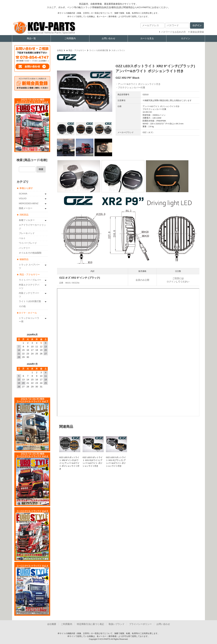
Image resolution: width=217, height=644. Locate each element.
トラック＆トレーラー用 (29, 320)
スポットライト (118, 50)
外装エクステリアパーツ (29, 286)
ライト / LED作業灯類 (99, 50)
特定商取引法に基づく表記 (90, 624)
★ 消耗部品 (23, 215)
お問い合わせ (108, 38)
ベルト (22, 238)
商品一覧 (31, 38)
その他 (22, 306)
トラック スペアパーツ (29, 266)
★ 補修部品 (23, 259)
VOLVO (23, 198)
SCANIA (23, 193)
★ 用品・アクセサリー (76, 50)
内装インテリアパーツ (29, 295)
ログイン (186, 38)
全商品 (60, 50)
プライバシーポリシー (140, 624)
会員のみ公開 (142, 280)
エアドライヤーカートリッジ (32, 227)
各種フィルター (27, 220)
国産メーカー (26, 208)
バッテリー (24, 248)
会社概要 (52, 624)
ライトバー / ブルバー (30, 280)
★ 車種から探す (25, 188)
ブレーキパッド (27, 233)
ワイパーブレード (28, 243)
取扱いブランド (117, 624)
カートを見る (147, 38)
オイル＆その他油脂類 (30, 253)
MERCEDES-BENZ (29, 203)
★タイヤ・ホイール (27, 313)
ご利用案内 (70, 38)
